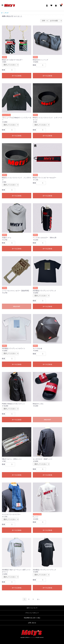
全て (2, 13)
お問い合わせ (32, 623)
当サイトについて (32, 608)
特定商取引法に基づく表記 (32, 618)
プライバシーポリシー (32, 613)
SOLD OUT (17, 306)
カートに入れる (17, 76)
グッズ (7, 13)
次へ (38, 599)
